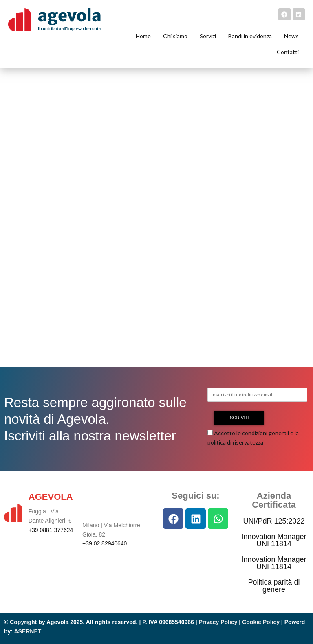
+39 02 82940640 (105, 543)
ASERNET (28, 631)
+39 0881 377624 (51, 530)
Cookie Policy (261, 622)
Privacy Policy (218, 622)
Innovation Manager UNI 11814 (274, 540)
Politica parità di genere (274, 586)
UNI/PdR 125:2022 (274, 521)
